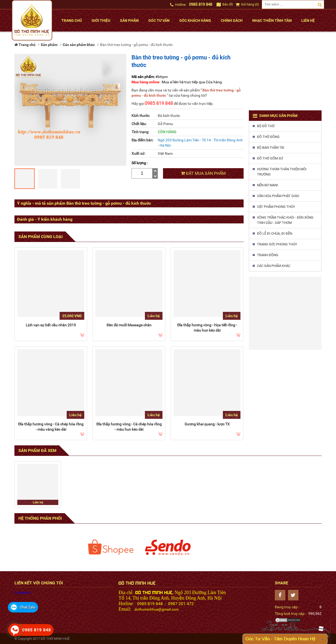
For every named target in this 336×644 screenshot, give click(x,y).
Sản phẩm (129, 20)
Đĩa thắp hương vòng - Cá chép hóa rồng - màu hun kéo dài (129, 427)
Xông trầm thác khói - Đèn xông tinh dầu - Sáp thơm (285, 220)
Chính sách (232, 20)
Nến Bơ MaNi (267, 185)
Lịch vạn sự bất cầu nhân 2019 (51, 325)
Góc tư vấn (159, 20)
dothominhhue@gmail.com (157, 609)
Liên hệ (308, 20)
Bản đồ (225, 4)
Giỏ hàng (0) (247, 4)
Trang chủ (72, 20)
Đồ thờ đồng (268, 137)
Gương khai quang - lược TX (207, 424)
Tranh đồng (268, 255)
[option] (111, 547)
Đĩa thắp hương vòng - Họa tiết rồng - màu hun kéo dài (207, 328)
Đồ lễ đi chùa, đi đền (275, 233)
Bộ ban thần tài (271, 148)
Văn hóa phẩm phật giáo (278, 196)
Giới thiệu (101, 20)
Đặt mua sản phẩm (203, 173)
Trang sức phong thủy (277, 244)
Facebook (22, 593)
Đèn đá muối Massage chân (129, 325)
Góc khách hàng (195, 20)
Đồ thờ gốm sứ (270, 158)
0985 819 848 (201, 4)
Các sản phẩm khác (274, 266)
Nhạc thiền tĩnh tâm (272, 20)
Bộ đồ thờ (266, 126)
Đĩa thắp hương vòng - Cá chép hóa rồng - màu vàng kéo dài (51, 427)
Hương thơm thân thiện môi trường (282, 172)
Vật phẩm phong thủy (276, 207)
